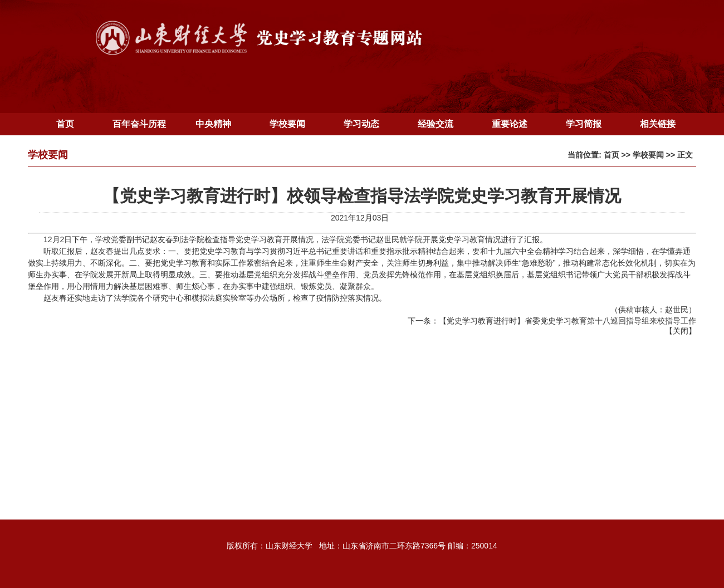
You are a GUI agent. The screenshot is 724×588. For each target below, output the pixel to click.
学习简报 (584, 124)
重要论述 (510, 124)
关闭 (681, 331)
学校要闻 (287, 124)
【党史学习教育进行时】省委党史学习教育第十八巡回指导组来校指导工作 (568, 321)
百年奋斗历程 (139, 124)
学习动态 (361, 124)
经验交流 (436, 124)
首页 (65, 124)
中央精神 (213, 124)
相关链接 (658, 124)
